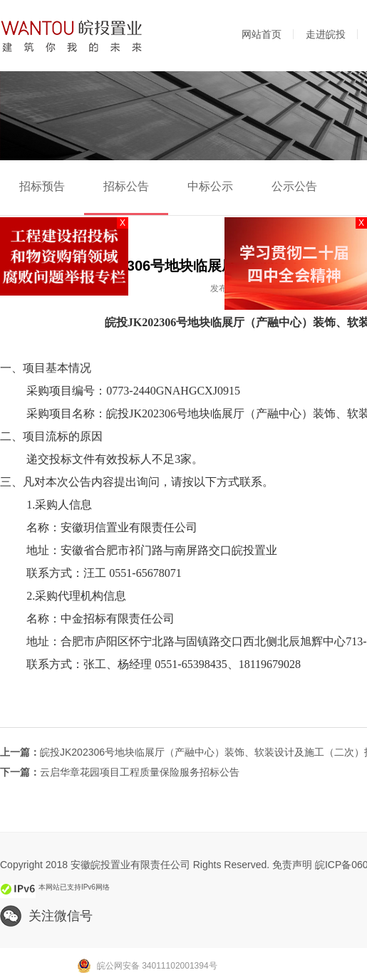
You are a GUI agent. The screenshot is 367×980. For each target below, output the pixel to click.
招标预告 (42, 186)
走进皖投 (326, 34)
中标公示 (210, 186)
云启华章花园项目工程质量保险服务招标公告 (140, 772)
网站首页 (262, 34)
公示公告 (294, 186)
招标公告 (126, 186)
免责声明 (292, 865)
